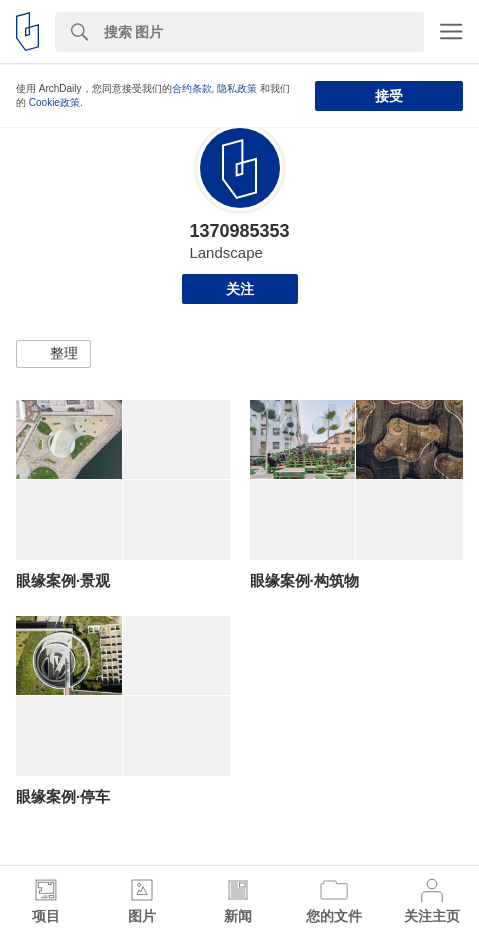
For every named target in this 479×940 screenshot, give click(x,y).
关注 (240, 289)
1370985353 (239, 231)
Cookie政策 (54, 102)
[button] (53, 354)
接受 (389, 96)
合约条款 (192, 88)
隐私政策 (237, 88)
